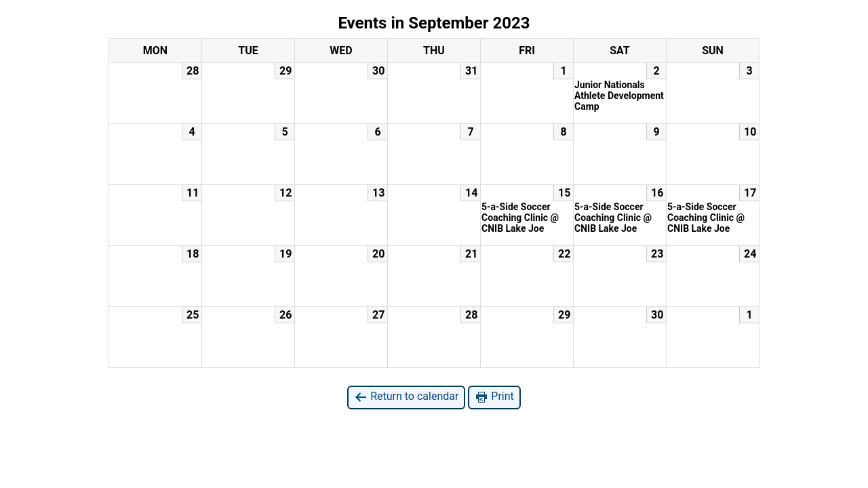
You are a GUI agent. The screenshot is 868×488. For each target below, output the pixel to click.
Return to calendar (406, 397)
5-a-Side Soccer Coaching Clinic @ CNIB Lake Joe (520, 218)
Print (494, 397)
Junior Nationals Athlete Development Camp (619, 96)
